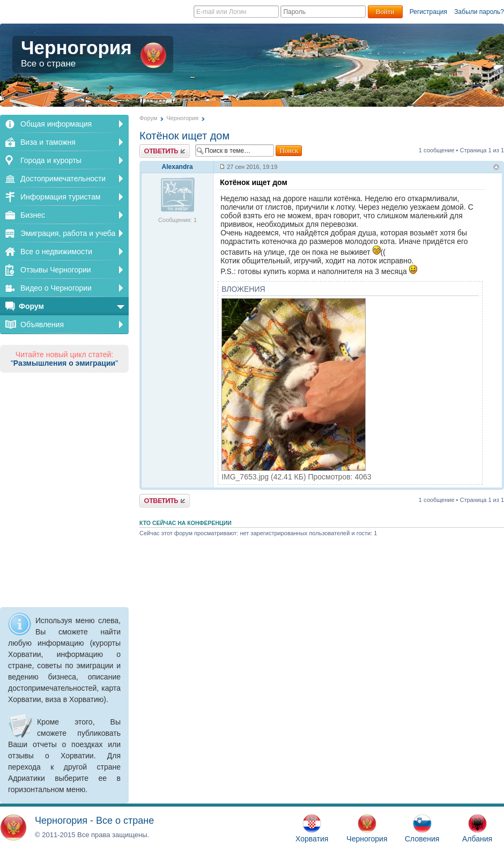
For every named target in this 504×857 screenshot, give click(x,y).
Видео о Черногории (56, 288)
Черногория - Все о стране (94, 821)
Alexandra (177, 167)
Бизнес (33, 215)
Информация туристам (60, 197)
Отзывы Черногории (56, 270)
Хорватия (312, 829)
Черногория (94, 53)
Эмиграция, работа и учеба (68, 233)
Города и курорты (51, 160)
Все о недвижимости (56, 252)
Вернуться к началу (496, 168)
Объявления (42, 324)
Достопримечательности (63, 179)
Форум (31, 306)
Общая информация (56, 124)
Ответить (165, 151)
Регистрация (428, 12)
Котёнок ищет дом (184, 136)
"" (64, 363)
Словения (422, 829)
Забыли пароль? (479, 12)
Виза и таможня (48, 142)
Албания (477, 829)
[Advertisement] (64, 488)
